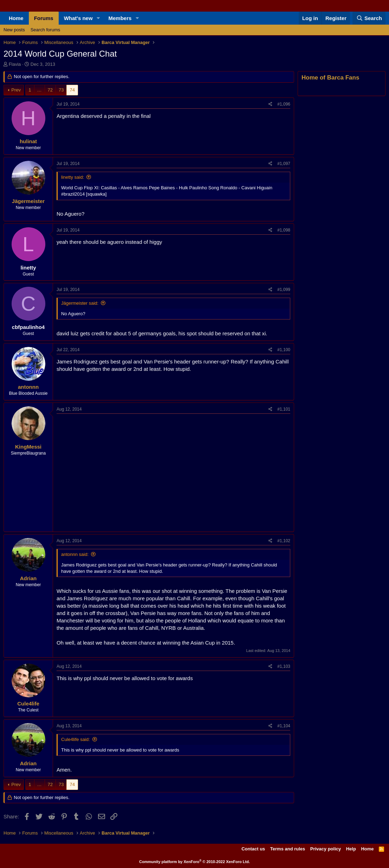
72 (50, 90)
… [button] (40, 90)
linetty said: (73, 177)
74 (72, 90)
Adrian (28, 578)
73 (61, 90)
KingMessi (28, 447)
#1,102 (284, 541)
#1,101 (284, 409)
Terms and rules (288, 849)
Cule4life (28, 704)
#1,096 (284, 104)
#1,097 (284, 164)
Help (351, 849)
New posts (14, 30)
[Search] (369, 18)
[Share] (270, 104)
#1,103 (284, 666)
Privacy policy (326, 849)
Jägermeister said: (80, 303)
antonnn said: (75, 554)
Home (16, 18)
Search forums (46, 30)
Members (120, 18)
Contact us (253, 849)
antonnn (28, 387)
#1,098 (284, 230)
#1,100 (284, 350)
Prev (16, 90)
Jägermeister (28, 201)
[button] (98, 18)
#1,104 (284, 726)
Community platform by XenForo (194, 862)
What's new (78, 18)
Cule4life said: (76, 739)
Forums (44, 18)
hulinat (28, 141)
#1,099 (284, 290)
